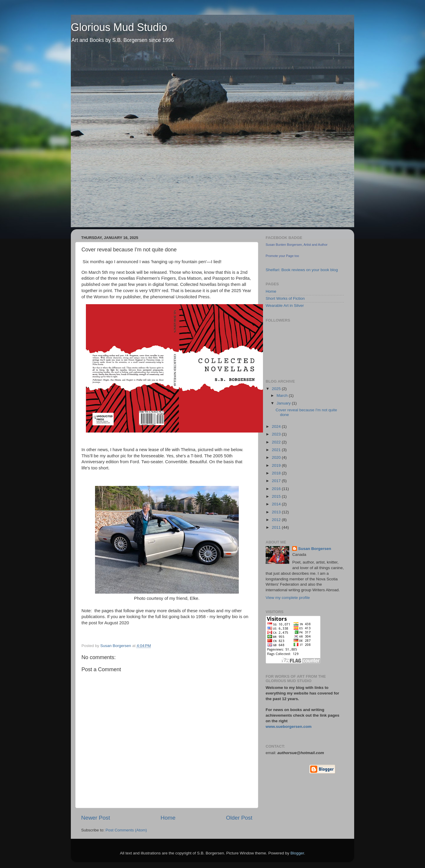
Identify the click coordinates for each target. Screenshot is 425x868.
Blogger (297, 853)
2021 (277, 450)
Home (168, 818)
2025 (277, 389)
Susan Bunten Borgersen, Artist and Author (297, 245)
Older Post (239, 818)
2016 (277, 489)
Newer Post (96, 818)
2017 (277, 481)
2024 (277, 426)
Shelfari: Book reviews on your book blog (302, 270)
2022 (277, 442)
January (284, 403)
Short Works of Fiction (285, 298)
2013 (277, 512)
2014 (277, 504)
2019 (277, 465)
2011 (277, 527)
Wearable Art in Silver (285, 306)
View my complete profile (288, 598)
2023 (277, 434)
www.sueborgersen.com (289, 727)
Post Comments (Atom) (126, 830)
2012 (277, 520)
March (283, 395)
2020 (277, 457)
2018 (277, 473)
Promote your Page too (282, 256)
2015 (277, 496)
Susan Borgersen (315, 549)
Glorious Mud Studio (119, 27)
